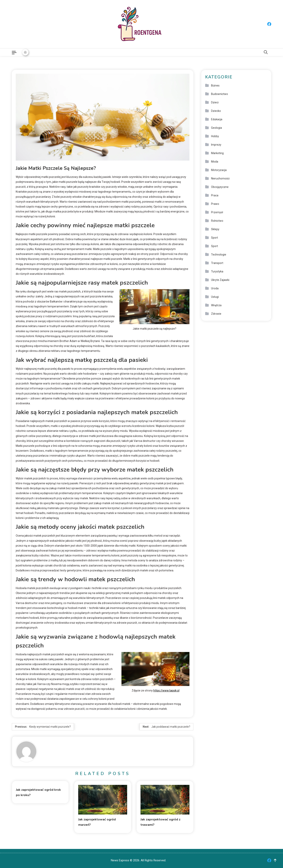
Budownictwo (220, 94)
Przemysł (217, 212)
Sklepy (215, 229)
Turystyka (217, 271)
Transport (217, 263)
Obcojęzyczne (220, 187)
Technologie (219, 255)
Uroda (215, 288)
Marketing (217, 153)
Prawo (215, 204)
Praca (215, 195)
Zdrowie (216, 314)
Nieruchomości (220, 178)
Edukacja (217, 119)
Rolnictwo (217, 221)
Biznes (215, 86)
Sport (215, 238)
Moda (215, 162)
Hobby (215, 136)
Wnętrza (216, 305)
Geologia (216, 128)
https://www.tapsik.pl (166, 691)
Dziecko (216, 111)
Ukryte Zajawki (220, 280)
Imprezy (216, 145)
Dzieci (215, 102)
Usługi (215, 297)
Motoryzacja (219, 170)
